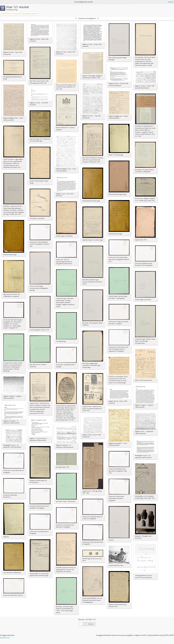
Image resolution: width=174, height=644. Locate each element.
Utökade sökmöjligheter (87, 18)
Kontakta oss (5, 638)
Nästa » (91, 624)
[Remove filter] (19, 13)
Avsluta (171, 2)
